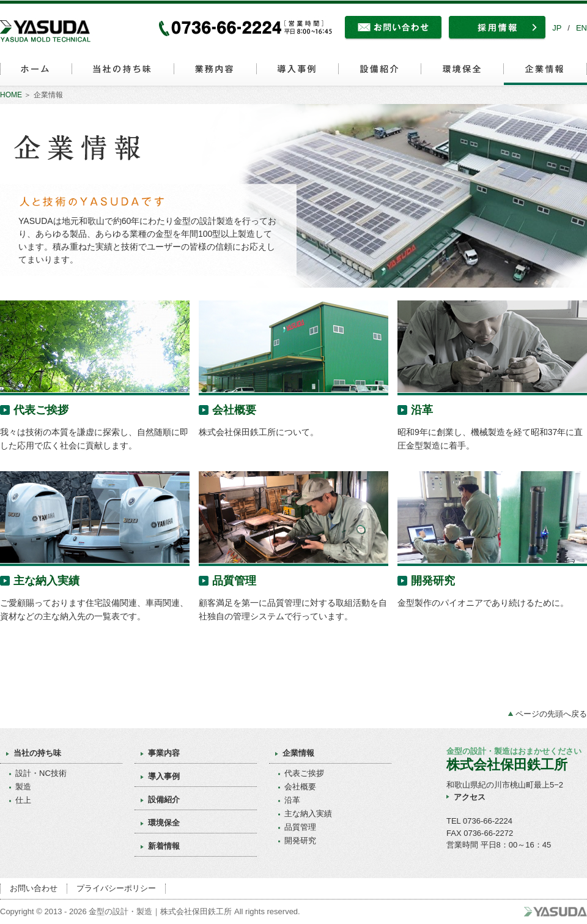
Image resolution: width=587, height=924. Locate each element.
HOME (11, 95)
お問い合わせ (34, 888)
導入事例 (164, 776)
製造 (23, 787)
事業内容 (164, 753)
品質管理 (234, 581)
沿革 (422, 410)
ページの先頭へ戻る (551, 714)
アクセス (470, 797)
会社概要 (234, 410)
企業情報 (298, 753)
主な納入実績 (46, 581)
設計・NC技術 (41, 773)
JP (557, 28)
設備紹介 (164, 799)
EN (581, 28)
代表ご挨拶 (41, 410)
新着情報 (164, 846)
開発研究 (433, 581)
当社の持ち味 (37, 753)
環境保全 (164, 823)
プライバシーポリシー (116, 888)
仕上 (23, 800)
